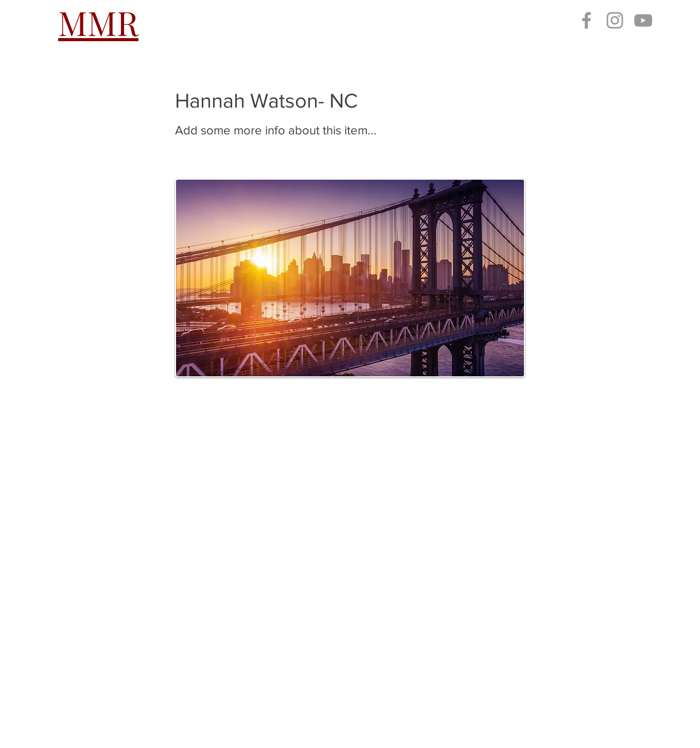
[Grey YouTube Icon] (643, 20)
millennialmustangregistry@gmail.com (151, 690)
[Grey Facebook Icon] (587, 20)
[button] (252, 22)
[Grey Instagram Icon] (615, 20)
